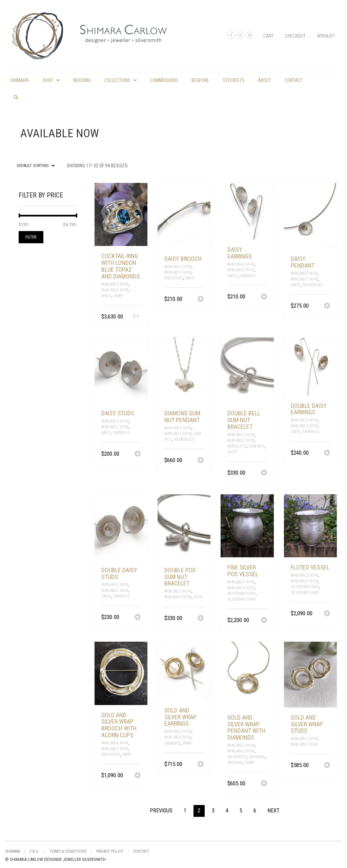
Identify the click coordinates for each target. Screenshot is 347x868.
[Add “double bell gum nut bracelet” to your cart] (264, 473)
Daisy (190, 278)
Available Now (115, 284)
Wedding (82, 80)
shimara (19, 80)
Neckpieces (313, 285)
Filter (31, 237)
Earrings (247, 276)
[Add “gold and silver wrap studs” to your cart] (327, 766)
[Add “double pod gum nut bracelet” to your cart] (201, 619)
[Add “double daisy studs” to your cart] (138, 618)
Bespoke (200, 80)
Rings (106, 296)
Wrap (118, 296)
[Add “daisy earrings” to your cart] (264, 297)
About (264, 80)
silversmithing (242, 599)
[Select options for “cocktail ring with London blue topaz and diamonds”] (136, 317)
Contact (294, 80)
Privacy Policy (110, 851)
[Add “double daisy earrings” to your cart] (327, 453)
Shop (48, 80)
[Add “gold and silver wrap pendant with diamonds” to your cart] (264, 784)
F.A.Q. (35, 851)
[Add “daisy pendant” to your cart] (327, 306)
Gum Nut (257, 446)
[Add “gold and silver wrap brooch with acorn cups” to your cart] (138, 776)
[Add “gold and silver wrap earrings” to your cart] (201, 765)
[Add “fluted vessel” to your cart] (327, 614)
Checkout (295, 36)
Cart (269, 36)
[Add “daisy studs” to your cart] (138, 454)
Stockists (233, 80)
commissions (164, 80)
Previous (161, 811)
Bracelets (237, 446)
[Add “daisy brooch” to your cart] (201, 299)
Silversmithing (242, 594)
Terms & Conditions (68, 851)
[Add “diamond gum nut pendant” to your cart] (201, 461)
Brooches (174, 278)
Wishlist (326, 36)
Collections (117, 80)
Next (273, 811)
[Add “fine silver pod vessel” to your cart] (264, 621)
